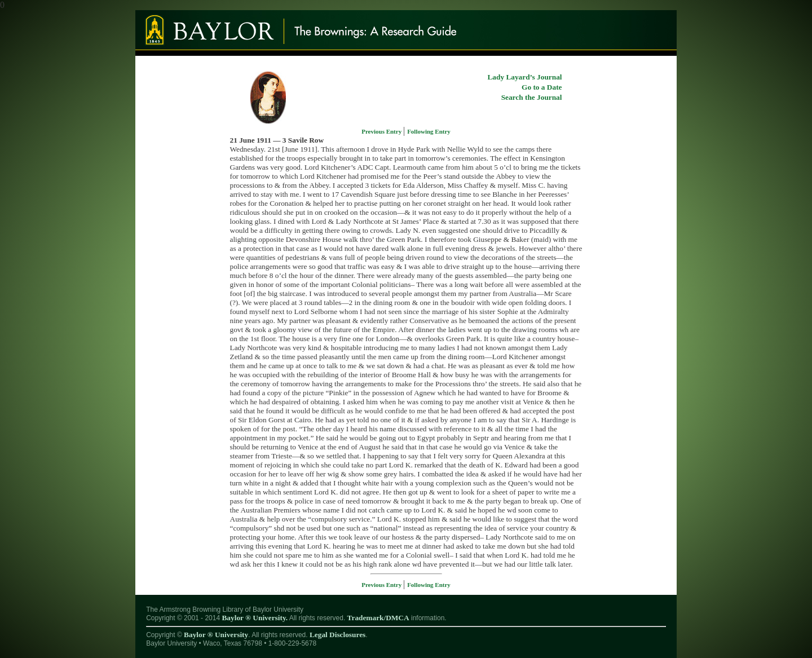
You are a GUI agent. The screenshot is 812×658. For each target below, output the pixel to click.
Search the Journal (532, 97)
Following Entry (429, 131)
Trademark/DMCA (378, 618)
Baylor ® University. (255, 618)
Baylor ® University (216, 635)
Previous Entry (382, 131)
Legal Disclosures (337, 635)
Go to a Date (542, 87)
